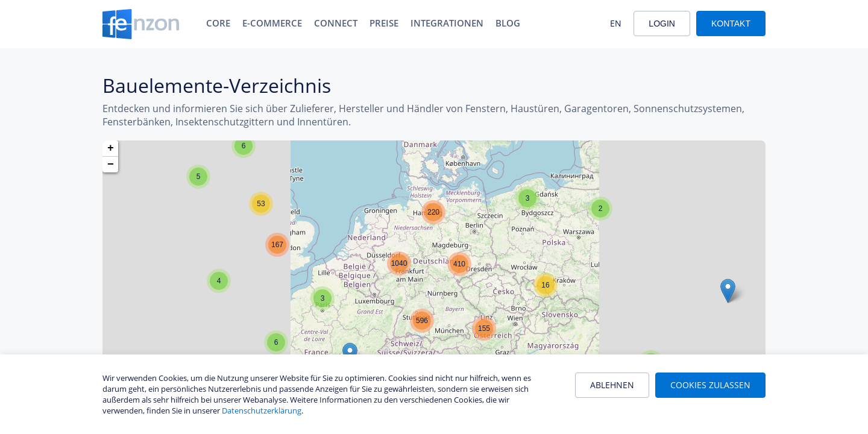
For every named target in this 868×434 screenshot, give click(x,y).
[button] (244, 146)
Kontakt (731, 24)
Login (662, 24)
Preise (384, 23)
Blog (508, 23)
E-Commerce (272, 23)
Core (218, 23)
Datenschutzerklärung (262, 410)
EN (616, 23)
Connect (336, 23)
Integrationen (447, 23)
